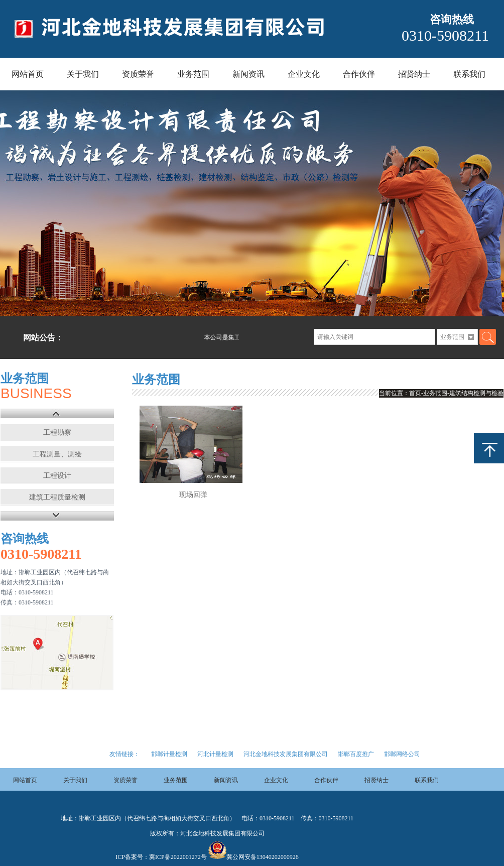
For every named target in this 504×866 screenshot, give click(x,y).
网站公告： (43, 338)
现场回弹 (193, 495)
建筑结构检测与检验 (476, 393)
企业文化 (304, 74)
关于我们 (83, 74)
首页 (415, 393)
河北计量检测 (215, 754)
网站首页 (28, 74)
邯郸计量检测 (169, 754)
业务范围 (193, 74)
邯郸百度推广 (356, 754)
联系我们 (469, 74)
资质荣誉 (138, 74)
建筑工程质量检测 (57, 497)
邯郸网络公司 (402, 754)
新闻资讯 (248, 74)
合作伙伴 (359, 74)
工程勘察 (57, 432)
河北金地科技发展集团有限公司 (286, 754)
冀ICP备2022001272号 (178, 857)
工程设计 (57, 476)
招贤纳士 (414, 74)
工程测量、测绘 (57, 454)
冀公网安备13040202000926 (263, 857)
